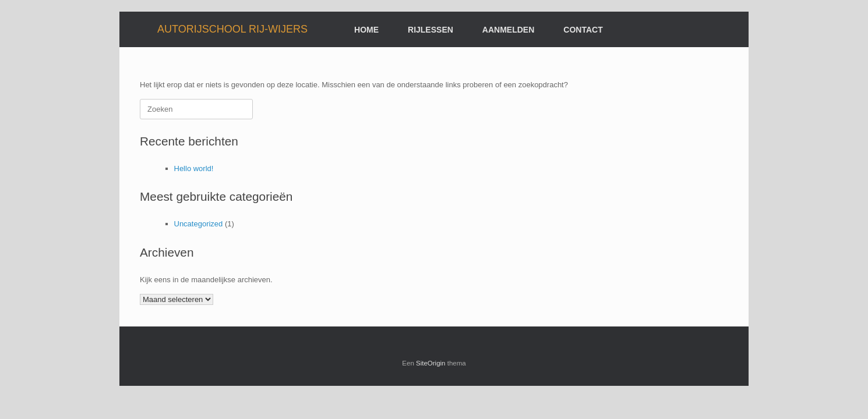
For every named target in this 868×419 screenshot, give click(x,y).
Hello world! (194, 168)
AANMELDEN (508, 30)
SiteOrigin (431, 363)
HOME (366, 30)
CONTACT (583, 30)
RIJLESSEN (431, 30)
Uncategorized (199, 224)
